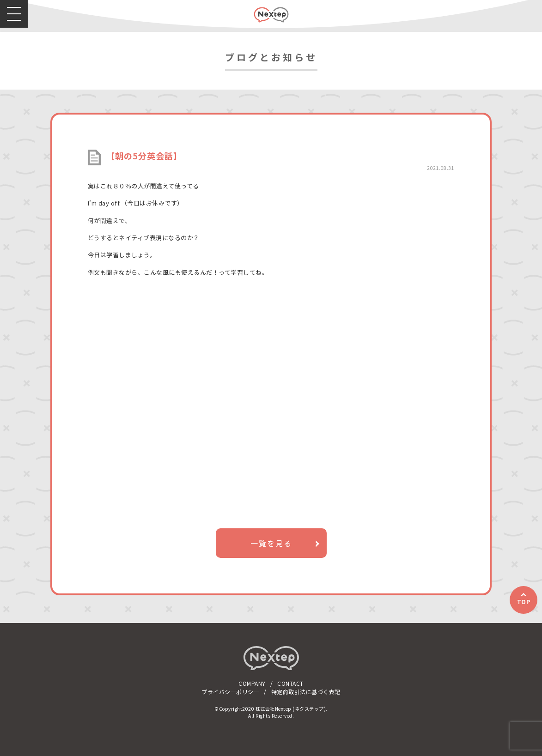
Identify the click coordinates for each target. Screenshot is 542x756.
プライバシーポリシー (230, 692)
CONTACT (290, 683)
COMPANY (252, 683)
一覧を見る (271, 543)
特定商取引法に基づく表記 (306, 692)
